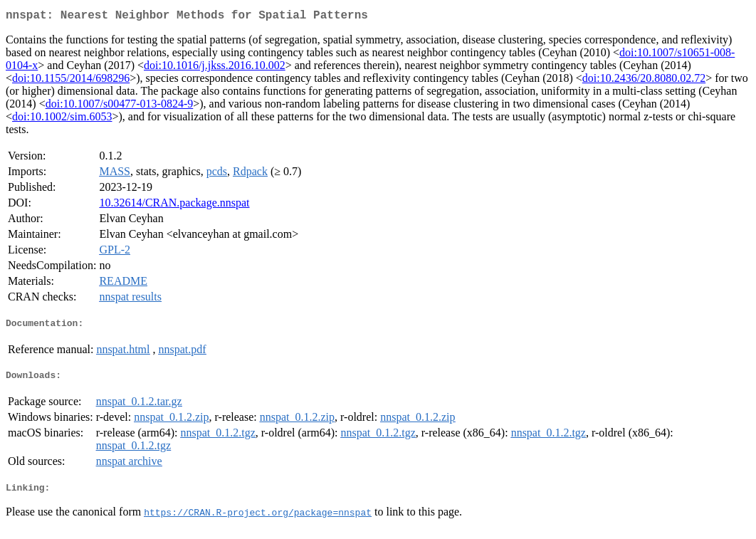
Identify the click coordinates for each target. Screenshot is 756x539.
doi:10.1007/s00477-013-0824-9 (120, 106)
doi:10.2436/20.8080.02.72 (644, 81)
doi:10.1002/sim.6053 (62, 119)
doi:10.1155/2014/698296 (71, 81)
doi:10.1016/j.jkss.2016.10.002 (215, 68)
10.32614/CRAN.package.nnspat (174, 205)
